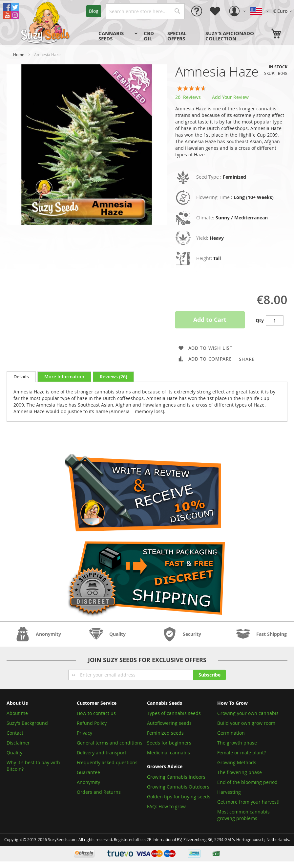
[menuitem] (117, 36)
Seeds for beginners (169, 743)
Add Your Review (230, 97)
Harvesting (229, 792)
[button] (284, 11)
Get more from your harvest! (248, 802)
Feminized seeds (165, 733)
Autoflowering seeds (169, 723)
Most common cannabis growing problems (243, 815)
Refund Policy (92, 723)
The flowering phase (240, 772)
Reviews (113, 377)
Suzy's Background (27, 723)
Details (21, 377)
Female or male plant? (241, 753)
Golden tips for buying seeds (179, 797)
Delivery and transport (102, 753)
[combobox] (145, 11)
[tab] (21, 377)
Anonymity (88, 782)
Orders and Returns (99, 792)
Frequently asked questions (107, 762)
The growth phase (237, 743)
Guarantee (88, 772)
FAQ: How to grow (166, 806)
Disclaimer (18, 743)
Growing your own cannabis (248, 713)
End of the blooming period (247, 782)
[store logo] (46, 22)
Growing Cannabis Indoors (176, 777)
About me (17, 713)
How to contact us (96, 713)
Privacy (84, 733)
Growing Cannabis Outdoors (178, 787)
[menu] (182, 36)
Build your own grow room (246, 723)
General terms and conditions (110, 743)
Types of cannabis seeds (174, 713)
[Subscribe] (210, 675)
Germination (231, 733)
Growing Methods (237, 762)
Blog (94, 11)
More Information (64, 377)
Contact (15, 733)
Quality (14, 753)
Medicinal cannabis (168, 753)
